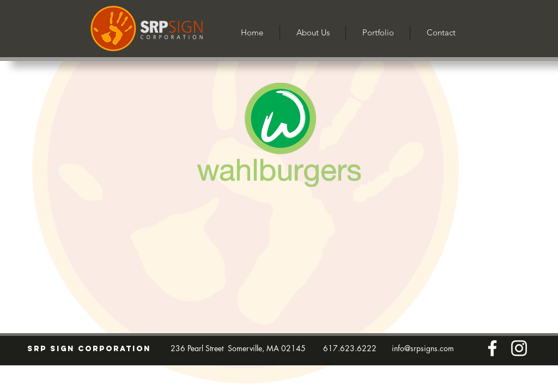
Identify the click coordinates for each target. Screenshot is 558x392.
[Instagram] (519, 348)
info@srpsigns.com (423, 348)
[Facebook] (492, 348)
